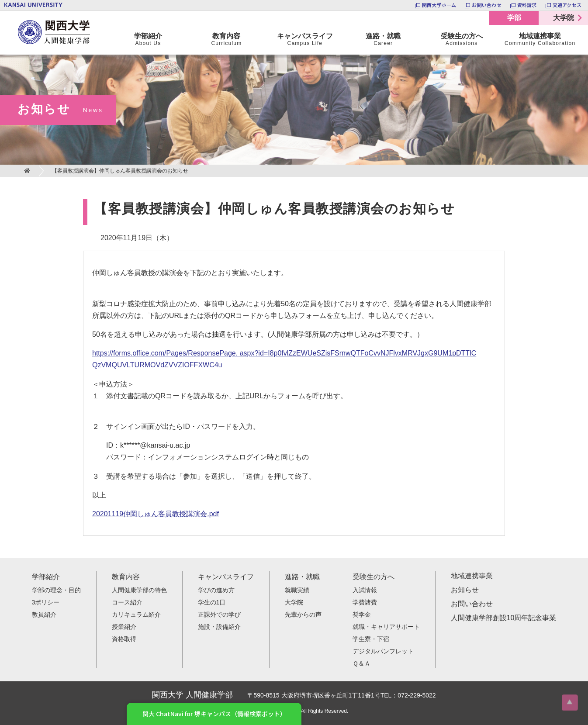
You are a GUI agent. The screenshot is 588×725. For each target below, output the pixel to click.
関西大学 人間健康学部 (20, 11)
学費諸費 (365, 602)
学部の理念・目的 (56, 590)
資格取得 (124, 639)
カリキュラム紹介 (136, 615)
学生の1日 (212, 602)
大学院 (564, 18)
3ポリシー (46, 602)
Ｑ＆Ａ (361, 663)
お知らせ (465, 590)
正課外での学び (219, 615)
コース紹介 (127, 602)
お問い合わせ (472, 604)
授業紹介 (124, 627)
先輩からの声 (303, 615)
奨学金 (362, 615)
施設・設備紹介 (219, 627)
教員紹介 (44, 615)
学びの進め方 (216, 590)
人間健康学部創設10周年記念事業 (504, 618)
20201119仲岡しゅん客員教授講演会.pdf (156, 514)
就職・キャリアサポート (386, 627)
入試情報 (365, 590)
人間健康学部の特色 (139, 590)
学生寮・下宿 (371, 639)
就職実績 (297, 590)
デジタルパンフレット (383, 651)
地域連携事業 (472, 576)
